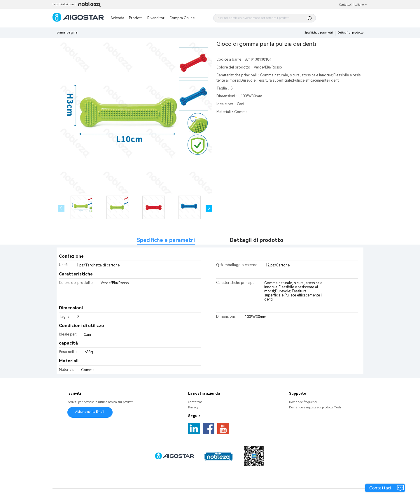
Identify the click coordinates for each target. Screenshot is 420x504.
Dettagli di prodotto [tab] (257, 240)
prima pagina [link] (67, 33)
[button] (209, 209)
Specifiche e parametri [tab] (166, 240)
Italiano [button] (361, 5)
